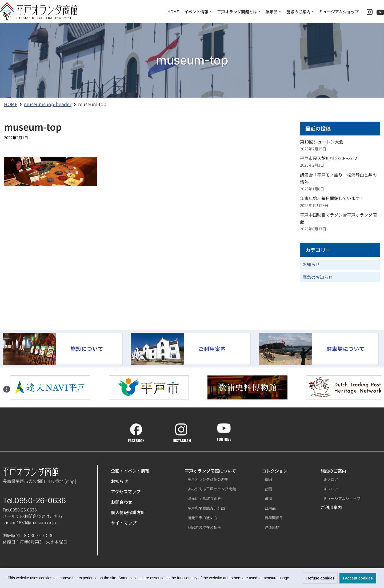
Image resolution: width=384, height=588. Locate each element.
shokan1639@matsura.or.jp (29, 523)
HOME (173, 12)
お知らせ (311, 265)
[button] (292, 579)
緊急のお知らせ (318, 277)
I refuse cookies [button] (320, 578)
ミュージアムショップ (339, 12)
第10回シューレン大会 (322, 142)
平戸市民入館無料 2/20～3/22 (329, 158)
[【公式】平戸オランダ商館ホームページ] (39, 11)
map (70, 481)
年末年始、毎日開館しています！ (332, 198)
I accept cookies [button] (358, 578)
